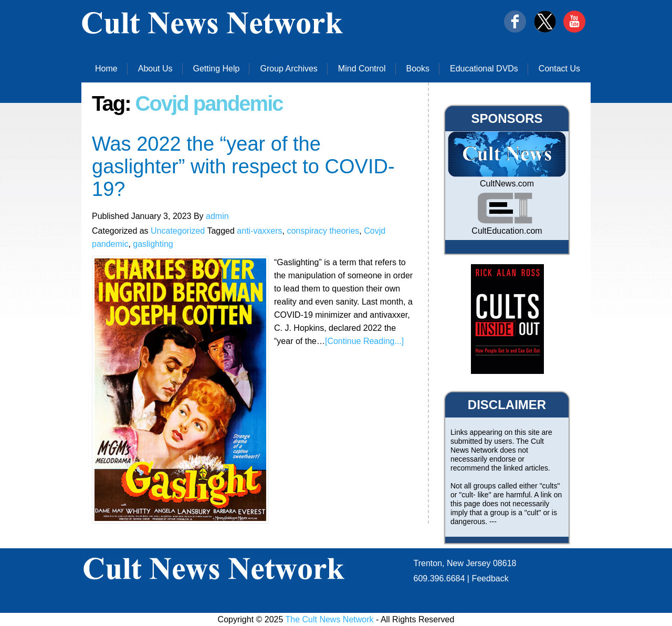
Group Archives (288, 69)
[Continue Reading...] (364, 341)
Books (418, 69)
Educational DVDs (484, 69)
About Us (155, 69)
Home (106, 69)
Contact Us (559, 69)
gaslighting (153, 244)
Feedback (490, 578)
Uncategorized (178, 231)
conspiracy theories (323, 231)
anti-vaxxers (259, 231)
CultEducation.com (507, 231)
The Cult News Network (330, 619)
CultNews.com (507, 184)
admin (217, 216)
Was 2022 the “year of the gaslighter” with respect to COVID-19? (243, 166)
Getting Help (217, 69)
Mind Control (362, 69)
